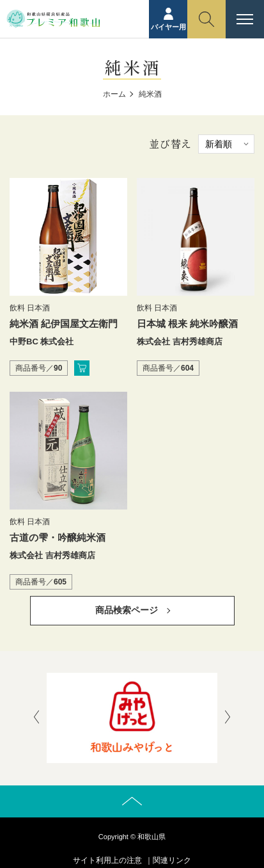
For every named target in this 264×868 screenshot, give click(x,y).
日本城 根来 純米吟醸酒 (187, 324)
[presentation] (36, 718)
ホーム (114, 94)
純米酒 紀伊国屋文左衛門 (64, 324)
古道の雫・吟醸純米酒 (58, 537)
